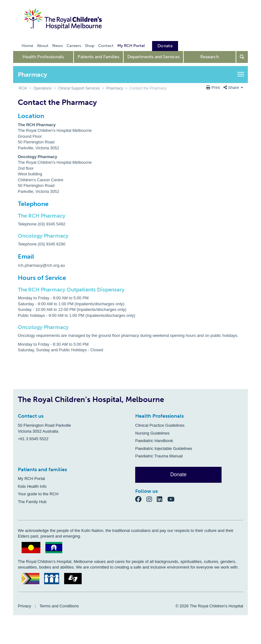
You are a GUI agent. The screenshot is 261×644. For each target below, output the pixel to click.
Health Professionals (43, 57)
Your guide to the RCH (38, 494)
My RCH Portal (31, 479)
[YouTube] (173, 499)
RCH (23, 88)
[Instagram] (152, 499)
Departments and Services (154, 57)
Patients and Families (98, 57)
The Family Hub (32, 502)
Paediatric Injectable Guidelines (164, 448)
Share (233, 88)
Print (214, 88)
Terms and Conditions (59, 606)
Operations (42, 88)
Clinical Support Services (79, 88)
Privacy (25, 606)
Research (210, 57)
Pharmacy (115, 88)
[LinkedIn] (162, 499)
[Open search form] (242, 57)
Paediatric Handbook (154, 441)
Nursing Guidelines (152, 433)
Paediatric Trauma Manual (159, 456)
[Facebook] (141, 499)
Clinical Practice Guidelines (160, 425)
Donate (178, 474)
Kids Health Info (32, 486)
